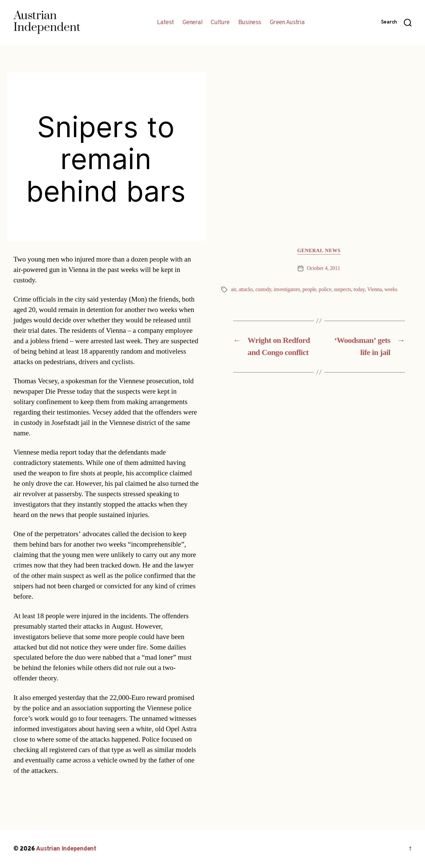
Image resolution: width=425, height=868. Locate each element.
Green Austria (287, 23)
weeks (391, 289)
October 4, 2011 (323, 268)
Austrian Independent (66, 849)
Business (250, 23)
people (309, 289)
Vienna (375, 289)
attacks (246, 289)
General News (319, 251)
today (359, 289)
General (193, 23)
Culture (220, 23)
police (325, 289)
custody (263, 289)
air (233, 289)
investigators (287, 289)
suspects (343, 289)
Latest (165, 23)
